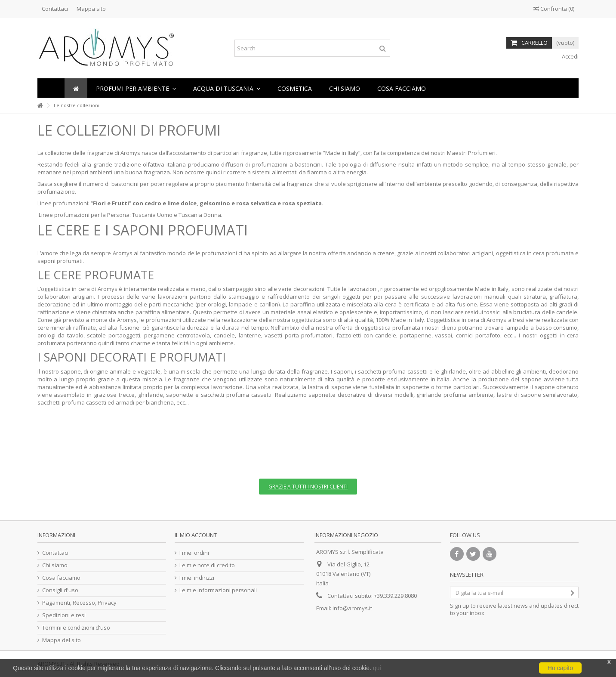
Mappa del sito (62, 640)
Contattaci (55, 9)
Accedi (570, 56)
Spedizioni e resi (64, 615)
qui (377, 668)
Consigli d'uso (60, 590)
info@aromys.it (352, 608)
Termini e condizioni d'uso (76, 628)
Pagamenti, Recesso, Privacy (79, 603)
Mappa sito (91, 9)
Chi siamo (55, 565)
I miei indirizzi (197, 578)
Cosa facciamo (61, 578)
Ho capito (560, 668)
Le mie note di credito (207, 565)
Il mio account (196, 535)
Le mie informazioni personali (218, 590)
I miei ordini (194, 553)
